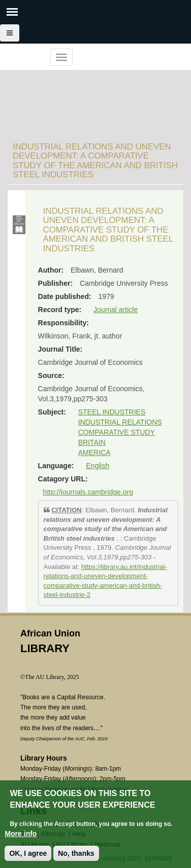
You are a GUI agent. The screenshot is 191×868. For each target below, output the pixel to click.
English (98, 466)
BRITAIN (92, 442)
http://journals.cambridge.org (88, 492)
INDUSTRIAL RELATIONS (120, 422)
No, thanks (76, 858)
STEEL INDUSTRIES (112, 412)
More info (21, 839)
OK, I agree (28, 858)
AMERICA (94, 452)
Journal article (116, 310)
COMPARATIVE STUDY (117, 432)
